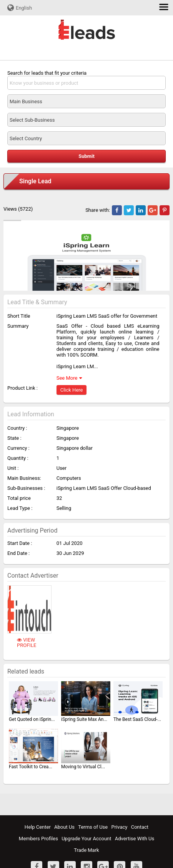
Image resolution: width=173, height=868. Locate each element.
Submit (86, 156)
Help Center (38, 827)
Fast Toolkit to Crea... (31, 767)
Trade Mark (86, 850)
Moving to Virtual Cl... (83, 767)
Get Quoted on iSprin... (32, 719)
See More (67, 378)
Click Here (72, 390)
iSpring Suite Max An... (84, 719)
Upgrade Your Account (86, 839)
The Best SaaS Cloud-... (137, 719)
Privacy (119, 827)
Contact (140, 827)
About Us (64, 827)
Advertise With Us (135, 839)
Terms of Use (93, 827)
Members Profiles (38, 839)
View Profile (27, 643)
